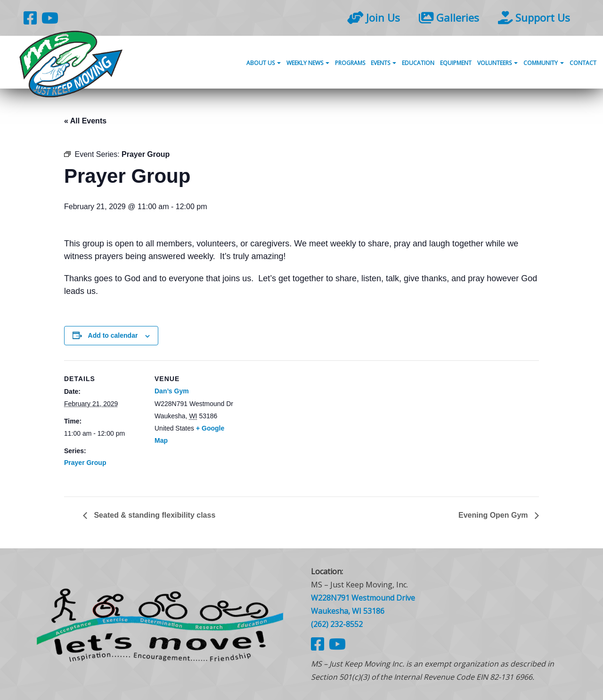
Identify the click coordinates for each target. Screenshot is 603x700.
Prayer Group (85, 463)
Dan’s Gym (172, 391)
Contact (583, 63)
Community (544, 63)
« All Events (85, 121)
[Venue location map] (295, 426)
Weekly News (308, 63)
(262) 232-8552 (337, 624)
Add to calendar (113, 335)
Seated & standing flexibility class (154, 515)
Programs (350, 63)
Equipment (456, 63)
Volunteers (497, 63)
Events (383, 63)
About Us (264, 63)
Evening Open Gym (494, 515)
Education (418, 63)
